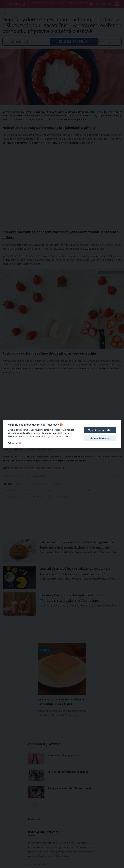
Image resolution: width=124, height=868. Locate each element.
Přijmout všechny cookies (100, 430)
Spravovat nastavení (100, 438)
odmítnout (23, 436)
